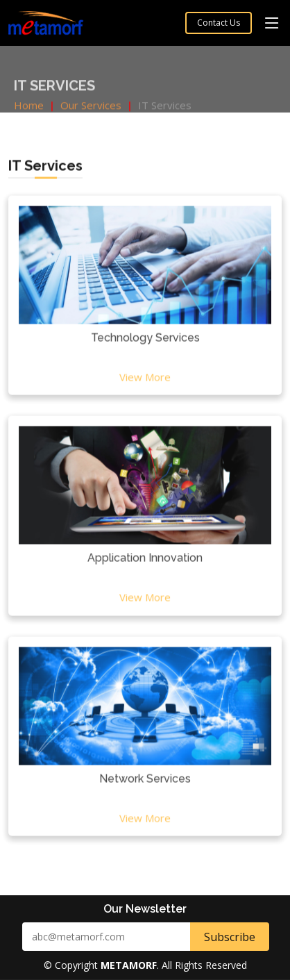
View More (145, 382)
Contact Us (219, 23)
